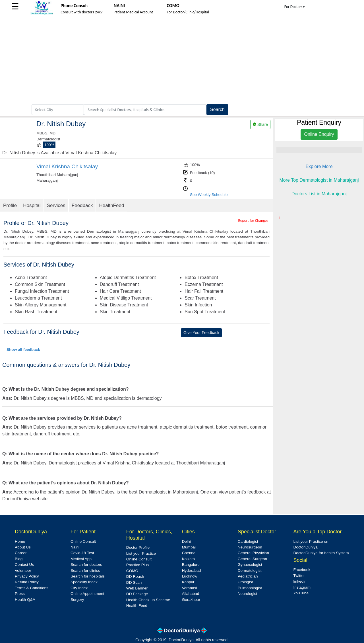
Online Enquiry (319, 134)
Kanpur (188, 582)
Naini (75, 547)
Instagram (302, 587)
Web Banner (137, 588)
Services (56, 205)
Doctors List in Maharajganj (319, 194)
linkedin (300, 581)
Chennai (189, 553)
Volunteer (23, 571)
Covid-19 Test (82, 553)
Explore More (319, 166)
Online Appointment (87, 594)
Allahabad (191, 594)
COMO (132, 571)
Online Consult (83, 541)
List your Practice (141, 553)
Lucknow (190, 576)
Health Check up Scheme (148, 600)
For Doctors (295, 7)
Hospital (32, 205)
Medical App (81, 559)
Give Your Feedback (201, 333)
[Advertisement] (182, 60)
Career (21, 553)
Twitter (299, 576)
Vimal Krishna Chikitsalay (67, 166)
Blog (19, 559)
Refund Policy (27, 582)
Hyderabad (192, 571)
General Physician (253, 553)
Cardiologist (248, 541)
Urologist (245, 582)
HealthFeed (111, 205)
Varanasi (190, 588)
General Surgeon (253, 559)
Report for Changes (253, 221)
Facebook (302, 570)
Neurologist (248, 594)
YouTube (301, 593)
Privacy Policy (27, 576)
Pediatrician (248, 576)
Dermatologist (250, 571)
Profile (10, 205)
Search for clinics (85, 571)
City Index (79, 588)
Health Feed (137, 606)
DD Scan (134, 582)
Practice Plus (137, 565)
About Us (23, 547)
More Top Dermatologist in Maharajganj (319, 180)
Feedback (82, 205)
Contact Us (24, 565)
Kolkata (188, 559)
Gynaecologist (250, 565)
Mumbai (189, 547)
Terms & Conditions (32, 588)
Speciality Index (84, 582)
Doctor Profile (138, 547)
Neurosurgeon (250, 547)
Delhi (186, 541)
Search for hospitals (88, 576)
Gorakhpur (191, 600)
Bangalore (191, 565)
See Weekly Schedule (209, 195)
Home (20, 541)
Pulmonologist (250, 588)
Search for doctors (86, 565)
